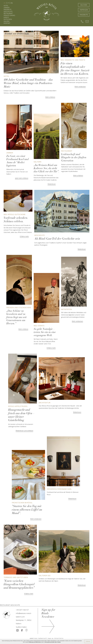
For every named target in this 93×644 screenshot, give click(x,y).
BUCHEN (84, 5)
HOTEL (6, 6)
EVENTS (6, 17)
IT (8, 3)
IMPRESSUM (33, 639)
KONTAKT (7, 23)
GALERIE (7, 21)
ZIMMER (7, 8)
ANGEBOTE (7, 10)
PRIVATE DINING (9, 15)
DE (5, 3)
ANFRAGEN (84, 10)
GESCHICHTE (8, 12)
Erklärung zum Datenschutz (35, 642)
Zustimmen (88, 641)
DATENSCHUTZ (43, 639)
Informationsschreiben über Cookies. (53, 642)
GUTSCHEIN (8, 19)
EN (12, 3)
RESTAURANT (8, 13)
